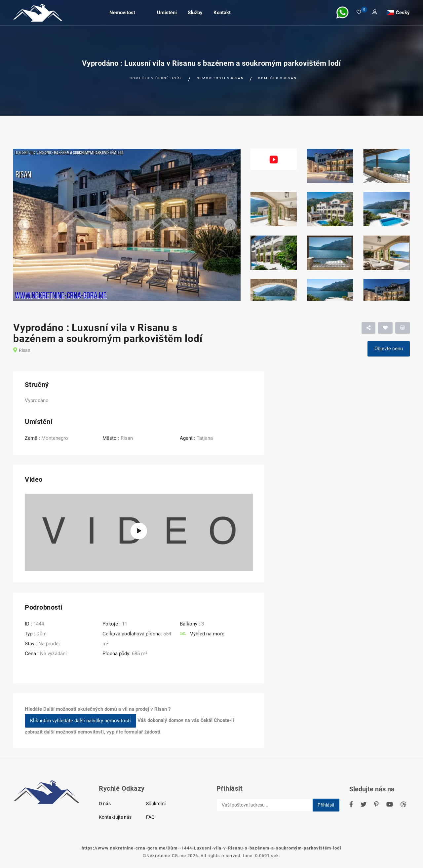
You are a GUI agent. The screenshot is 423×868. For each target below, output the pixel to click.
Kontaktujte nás (115, 817)
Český (403, 12)
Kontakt (222, 13)
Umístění (167, 13)
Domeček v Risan (277, 78)
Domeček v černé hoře (156, 78)
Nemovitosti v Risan (220, 78)
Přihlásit (326, 805)
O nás (105, 804)
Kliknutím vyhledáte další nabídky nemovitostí (80, 721)
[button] (30, 225)
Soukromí (156, 804)
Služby (195, 13)
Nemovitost (122, 13)
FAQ (150, 817)
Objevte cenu (389, 349)
